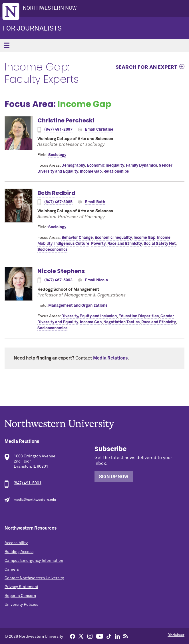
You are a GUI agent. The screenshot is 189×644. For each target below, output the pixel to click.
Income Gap (91, 171)
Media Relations (110, 358)
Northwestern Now (50, 8)
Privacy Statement (21, 587)
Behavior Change (77, 238)
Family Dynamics (141, 165)
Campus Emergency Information (34, 561)
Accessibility (16, 543)
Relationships (116, 171)
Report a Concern (20, 596)
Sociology (57, 155)
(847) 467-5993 (58, 280)
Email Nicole (96, 280)
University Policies (21, 605)
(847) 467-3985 (58, 202)
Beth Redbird (56, 193)
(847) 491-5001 (28, 483)
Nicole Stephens (61, 271)
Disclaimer (176, 635)
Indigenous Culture (72, 244)
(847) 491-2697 (58, 130)
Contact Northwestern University (34, 578)
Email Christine (99, 130)
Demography (73, 165)
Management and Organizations (78, 306)
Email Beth (95, 202)
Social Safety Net (160, 244)
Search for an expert (147, 67)
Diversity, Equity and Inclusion (89, 316)
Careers (12, 570)
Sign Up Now (114, 477)
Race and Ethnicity (125, 244)
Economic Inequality (105, 165)
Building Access (19, 552)
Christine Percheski (66, 120)
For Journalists (32, 29)
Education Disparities (139, 316)
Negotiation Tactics (121, 322)
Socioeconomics (52, 250)
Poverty (98, 244)
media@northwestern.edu (35, 500)
